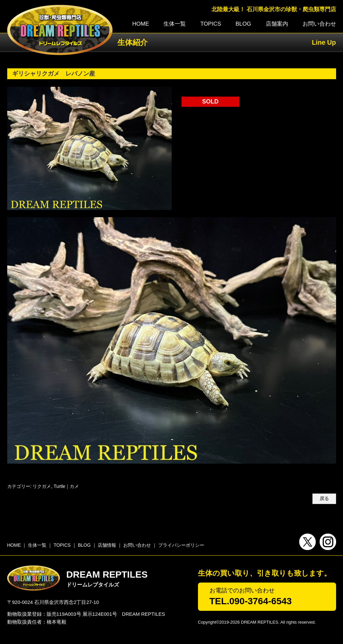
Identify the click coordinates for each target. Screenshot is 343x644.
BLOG (243, 24)
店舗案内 (277, 24)
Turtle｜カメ (66, 486)
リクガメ (42, 486)
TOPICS (211, 24)
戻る (324, 499)
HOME (141, 24)
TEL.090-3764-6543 (251, 601)
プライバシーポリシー (181, 545)
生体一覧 (175, 24)
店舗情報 (107, 545)
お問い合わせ (319, 24)
